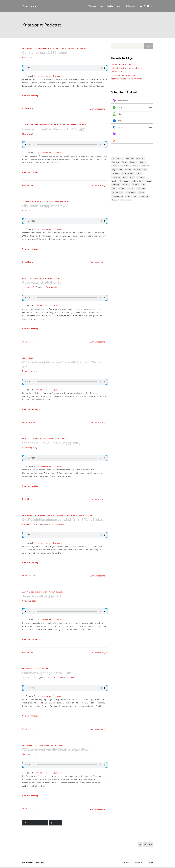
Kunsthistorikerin (42, 279)
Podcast (58, 49)
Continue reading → (31, 96)
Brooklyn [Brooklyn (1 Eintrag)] (143, 162)
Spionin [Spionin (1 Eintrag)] (128, 196)
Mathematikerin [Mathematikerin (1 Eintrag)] (137, 181)
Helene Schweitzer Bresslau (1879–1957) (55, 129)
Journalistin (83, 516)
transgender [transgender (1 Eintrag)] (143, 196)
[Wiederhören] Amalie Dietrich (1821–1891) (57, 750)
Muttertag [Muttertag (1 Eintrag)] (116, 185)
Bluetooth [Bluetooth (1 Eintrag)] (133, 162)
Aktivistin (52, 516)
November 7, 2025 (30, 525)
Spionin (54, 287)
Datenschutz (139, 863)
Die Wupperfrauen (119, 72)
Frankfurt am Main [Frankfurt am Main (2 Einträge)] (141, 170)
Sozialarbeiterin (68, 49)
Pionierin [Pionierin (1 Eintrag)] (122, 189)
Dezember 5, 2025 (30, 448)
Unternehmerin (81, 49)
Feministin (60, 525)
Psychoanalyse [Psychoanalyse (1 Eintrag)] (117, 192)
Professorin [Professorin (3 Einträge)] (141, 189)
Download (57, 76)
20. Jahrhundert (28, 125)
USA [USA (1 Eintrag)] (123, 200)
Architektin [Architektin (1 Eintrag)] (140, 158)
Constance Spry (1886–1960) (45, 53)
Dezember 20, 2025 (30, 371)
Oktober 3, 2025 (29, 678)
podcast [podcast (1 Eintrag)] (131, 189)
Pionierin (71, 678)
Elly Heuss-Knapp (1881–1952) (47, 206)
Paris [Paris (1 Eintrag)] (144, 185)
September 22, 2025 (30, 755)
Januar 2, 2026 (28, 287)
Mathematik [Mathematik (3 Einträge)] (124, 181)
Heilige (25, 359)
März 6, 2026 (28, 134)
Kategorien (130, 6)
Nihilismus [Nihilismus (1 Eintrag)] (135, 185)
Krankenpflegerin (42, 125)
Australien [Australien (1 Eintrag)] (116, 162)
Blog (100, 6)
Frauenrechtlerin (63, 516)
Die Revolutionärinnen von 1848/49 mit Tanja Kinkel (64, 520)
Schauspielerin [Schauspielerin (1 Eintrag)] (117, 196)
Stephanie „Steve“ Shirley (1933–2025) (53, 444)
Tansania (59, 593)
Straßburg (83, 125)
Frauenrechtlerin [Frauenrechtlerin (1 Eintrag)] (128, 174)
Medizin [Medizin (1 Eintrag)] (148, 181)
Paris (51, 279)
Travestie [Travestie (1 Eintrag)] (115, 200)
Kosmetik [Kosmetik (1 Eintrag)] (141, 177)
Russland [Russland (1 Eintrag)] (141, 192)
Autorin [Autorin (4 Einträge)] (125, 162)
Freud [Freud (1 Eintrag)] (139, 174)
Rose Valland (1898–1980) (43, 283)
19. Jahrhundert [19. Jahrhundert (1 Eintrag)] (118, 158)
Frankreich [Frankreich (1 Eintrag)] (116, 174)
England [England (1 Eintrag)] (136, 166)
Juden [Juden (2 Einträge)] (125, 177)
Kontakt (109, 6)
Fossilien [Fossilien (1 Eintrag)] (128, 170)
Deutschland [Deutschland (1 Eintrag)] (126, 166)
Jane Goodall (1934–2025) (43, 597)
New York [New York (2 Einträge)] (125, 185)
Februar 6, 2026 (29, 211)
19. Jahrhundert (28, 49)
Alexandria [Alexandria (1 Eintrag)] (130, 158)
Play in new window (42, 76)
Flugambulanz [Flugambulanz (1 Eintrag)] (117, 170)
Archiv (119, 6)
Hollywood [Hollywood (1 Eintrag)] (116, 177)
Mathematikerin (60, 678)
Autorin (52, 525)
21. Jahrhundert (41, 516)
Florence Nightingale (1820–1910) (49, 674)
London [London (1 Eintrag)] (115, 181)
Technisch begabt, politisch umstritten (127, 79)
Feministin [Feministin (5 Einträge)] (146, 166)
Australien (39, 746)
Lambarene (54, 125)
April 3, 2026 (27, 57)
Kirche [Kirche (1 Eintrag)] (132, 177)
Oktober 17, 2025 (29, 602)
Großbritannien (41, 49)
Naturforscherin (42, 593)
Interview (74, 516)
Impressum (127, 863)
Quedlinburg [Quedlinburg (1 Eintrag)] (130, 192)
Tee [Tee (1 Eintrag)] (135, 196)
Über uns (90, 6)
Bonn (37, 202)
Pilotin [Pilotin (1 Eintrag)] (114, 189)
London (51, 49)
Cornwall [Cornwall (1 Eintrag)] (115, 166)
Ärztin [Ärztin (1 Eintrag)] (129, 200)
